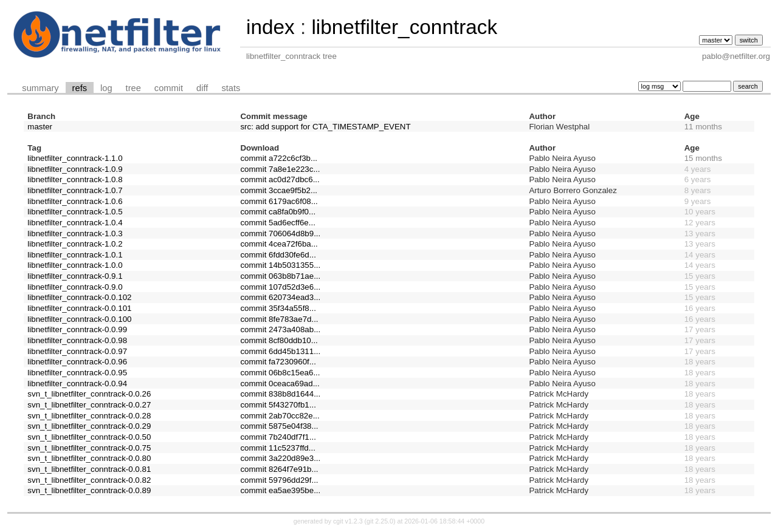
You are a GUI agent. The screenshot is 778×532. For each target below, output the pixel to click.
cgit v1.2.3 (348, 521)
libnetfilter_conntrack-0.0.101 (79, 308)
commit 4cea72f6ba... (279, 244)
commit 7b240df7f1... (278, 437)
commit (169, 88)
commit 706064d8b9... (280, 234)
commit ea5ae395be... (280, 490)
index (270, 27)
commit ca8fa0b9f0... (278, 212)
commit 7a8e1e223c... (280, 169)
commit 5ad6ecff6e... (277, 223)
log (106, 88)
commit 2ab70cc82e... (280, 416)
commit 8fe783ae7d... (279, 319)
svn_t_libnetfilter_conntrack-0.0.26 (89, 394)
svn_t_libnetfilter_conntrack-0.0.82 (89, 480)
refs (80, 88)
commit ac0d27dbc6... (280, 179)
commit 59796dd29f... (279, 480)
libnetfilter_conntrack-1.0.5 (75, 212)
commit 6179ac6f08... (279, 201)
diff (202, 88)
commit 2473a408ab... (280, 329)
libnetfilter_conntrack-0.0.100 (79, 319)
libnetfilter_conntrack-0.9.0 (75, 287)
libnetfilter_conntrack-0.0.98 (77, 340)
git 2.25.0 (380, 521)
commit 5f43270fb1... (278, 405)
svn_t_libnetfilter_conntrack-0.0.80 (89, 458)
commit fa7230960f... (278, 362)
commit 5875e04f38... (279, 426)
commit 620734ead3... (280, 297)
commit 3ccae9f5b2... (279, 190)
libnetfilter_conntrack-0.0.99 (77, 329)
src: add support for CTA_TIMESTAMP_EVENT (325, 127)
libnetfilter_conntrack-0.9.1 (75, 276)
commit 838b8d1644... (280, 394)
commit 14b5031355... (280, 265)
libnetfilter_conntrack (404, 27)
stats (231, 88)
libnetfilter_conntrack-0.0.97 (77, 351)
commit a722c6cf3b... (279, 158)
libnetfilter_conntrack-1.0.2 (75, 244)
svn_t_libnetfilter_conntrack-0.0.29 (89, 426)
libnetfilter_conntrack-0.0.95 (77, 373)
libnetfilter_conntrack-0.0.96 (77, 362)
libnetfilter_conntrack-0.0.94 (77, 384)
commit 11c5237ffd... (277, 448)
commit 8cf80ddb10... (279, 340)
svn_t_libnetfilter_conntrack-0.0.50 (89, 437)
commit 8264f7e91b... (279, 469)
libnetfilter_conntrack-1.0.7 (75, 190)
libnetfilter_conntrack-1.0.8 (75, 179)
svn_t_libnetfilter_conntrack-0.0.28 (89, 416)
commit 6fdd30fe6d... (278, 255)
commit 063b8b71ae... (280, 276)
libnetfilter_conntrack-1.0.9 (75, 169)
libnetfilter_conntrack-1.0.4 (75, 223)
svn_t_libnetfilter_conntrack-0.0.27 (89, 405)
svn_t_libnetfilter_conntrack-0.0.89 (89, 490)
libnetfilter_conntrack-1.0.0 (75, 265)
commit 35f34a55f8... (278, 308)
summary (40, 88)
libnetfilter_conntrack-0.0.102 (79, 297)
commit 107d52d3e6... (280, 287)
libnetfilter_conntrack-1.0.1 (75, 255)
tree (133, 88)
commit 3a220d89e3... (280, 458)
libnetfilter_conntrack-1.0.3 (75, 234)
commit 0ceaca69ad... (280, 384)
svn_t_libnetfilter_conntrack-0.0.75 (89, 448)
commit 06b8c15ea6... (280, 373)
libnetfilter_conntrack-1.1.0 (75, 158)
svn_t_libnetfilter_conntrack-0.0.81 (89, 469)
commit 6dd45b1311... (280, 351)
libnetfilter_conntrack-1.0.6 (75, 201)
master (40, 127)
